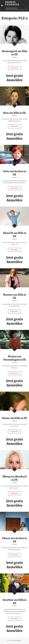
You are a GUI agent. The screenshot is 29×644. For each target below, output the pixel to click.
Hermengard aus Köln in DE (15, 53)
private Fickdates (16, 641)
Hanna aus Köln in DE (14, 418)
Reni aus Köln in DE (14, 113)
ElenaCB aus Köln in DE (15, 235)
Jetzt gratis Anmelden (15, 78)
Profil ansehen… (16, 68)
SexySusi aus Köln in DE (15, 601)
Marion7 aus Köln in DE (14, 296)
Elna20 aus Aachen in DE (14, 540)
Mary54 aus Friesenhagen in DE (15, 358)
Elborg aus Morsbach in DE (15, 478)
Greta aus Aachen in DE (14, 173)
